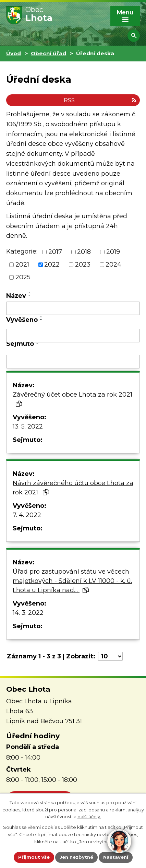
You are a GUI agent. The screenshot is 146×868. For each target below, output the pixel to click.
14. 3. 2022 (28, 613)
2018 (84, 252)
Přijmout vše (34, 857)
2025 (23, 277)
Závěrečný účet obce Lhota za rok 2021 (72, 399)
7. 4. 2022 (27, 515)
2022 (52, 265)
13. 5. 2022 (28, 426)
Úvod (14, 53)
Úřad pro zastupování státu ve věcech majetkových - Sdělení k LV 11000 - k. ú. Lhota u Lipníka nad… (72, 581)
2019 (113, 252)
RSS (100, 100)
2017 (55, 252)
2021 (22, 265)
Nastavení (116, 857)
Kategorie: (22, 251)
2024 (113, 265)
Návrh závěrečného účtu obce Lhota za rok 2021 (73, 488)
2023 (83, 265)
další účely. (89, 817)
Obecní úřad (48, 53)
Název (16, 296)
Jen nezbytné (76, 857)
